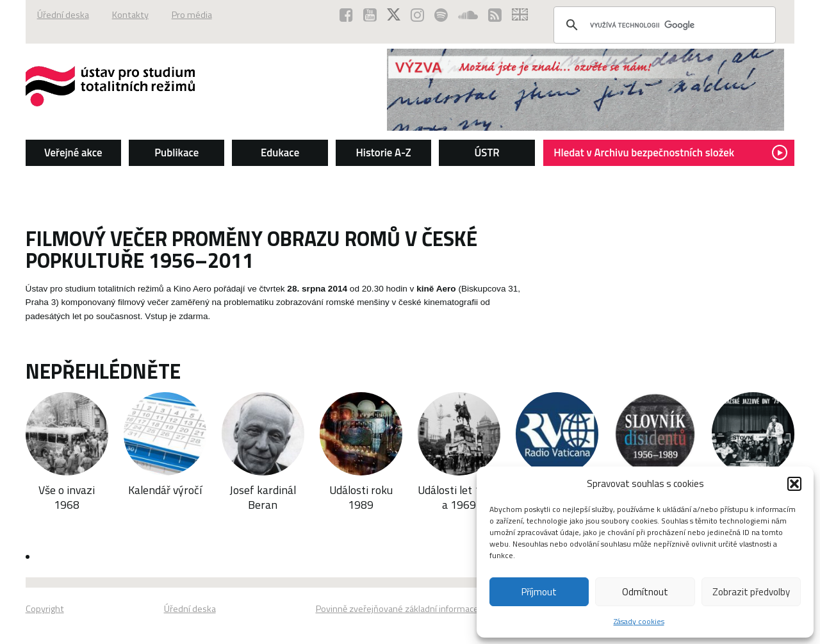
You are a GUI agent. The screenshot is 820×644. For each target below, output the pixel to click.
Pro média (192, 15)
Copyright (45, 609)
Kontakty (130, 15)
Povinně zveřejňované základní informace (397, 609)
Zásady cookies (639, 621)
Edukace (280, 153)
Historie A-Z (384, 153)
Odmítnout (645, 592)
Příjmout (539, 592)
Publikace (176, 153)
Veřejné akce (73, 153)
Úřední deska (63, 15)
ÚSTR (487, 153)
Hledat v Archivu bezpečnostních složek (670, 153)
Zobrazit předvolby (751, 592)
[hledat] (663, 25)
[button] (794, 484)
